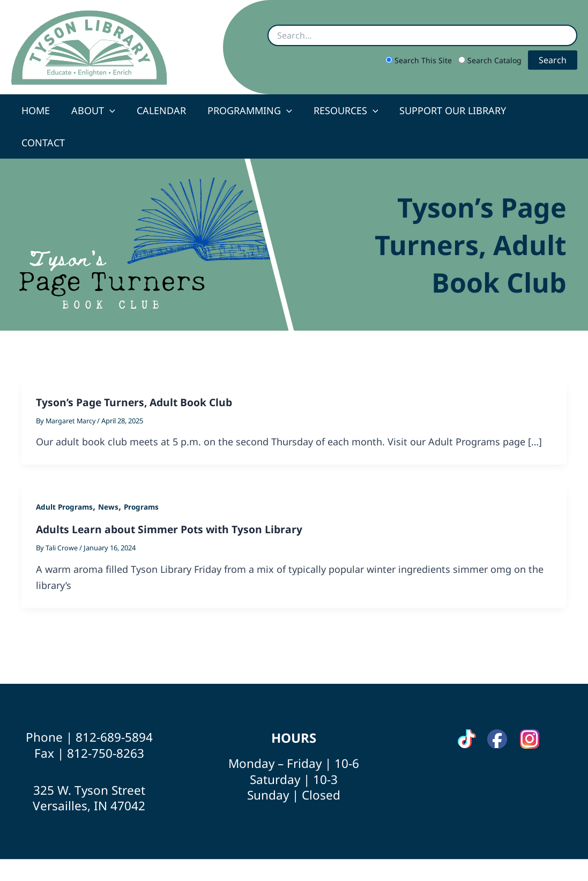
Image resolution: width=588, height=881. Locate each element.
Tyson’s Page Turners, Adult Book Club (137, 370)
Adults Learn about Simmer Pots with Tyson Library (173, 497)
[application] (112, 110)
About (95, 110)
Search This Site (420, 60)
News (110, 475)
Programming (248, 110)
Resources (341, 110)
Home (40, 110)
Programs (144, 475)
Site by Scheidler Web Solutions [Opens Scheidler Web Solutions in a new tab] (363, 854)
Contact (541, 110)
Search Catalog (491, 60)
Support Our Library (446, 110)
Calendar (161, 110)
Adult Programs (65, 475)
